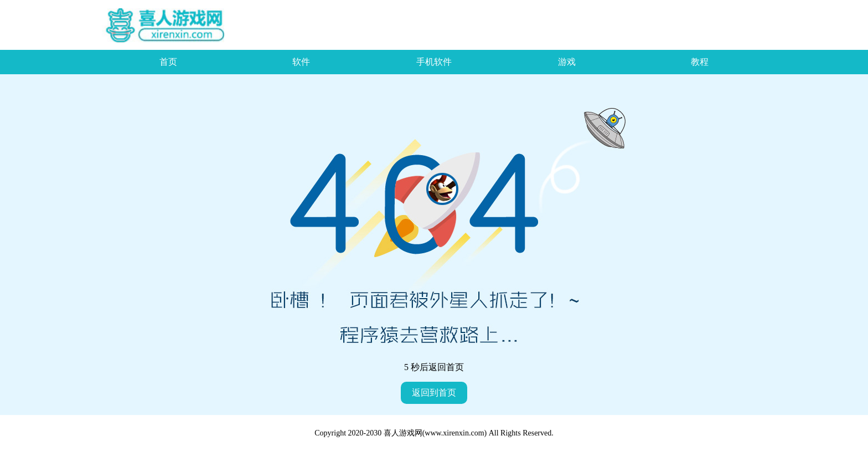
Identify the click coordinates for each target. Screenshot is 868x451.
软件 (301, 62)
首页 (168, 62)
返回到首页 (434, 393)
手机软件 (434, 62)
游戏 (567, 62)
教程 (700, 62)
